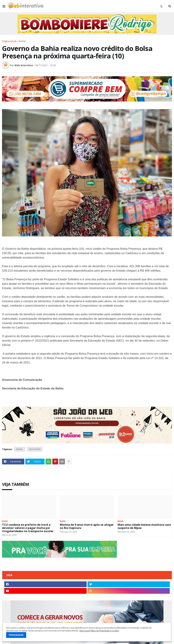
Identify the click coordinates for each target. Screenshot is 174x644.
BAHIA (22, 41)
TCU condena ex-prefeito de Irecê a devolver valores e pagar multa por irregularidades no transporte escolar (28, 528)
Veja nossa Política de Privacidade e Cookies (99, 631)
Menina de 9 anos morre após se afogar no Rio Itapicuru (87, 526)
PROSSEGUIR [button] (16, 635)
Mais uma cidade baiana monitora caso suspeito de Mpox (144, 526)
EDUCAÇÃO (35, 449)
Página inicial (9, 41)
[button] (4, 6)
